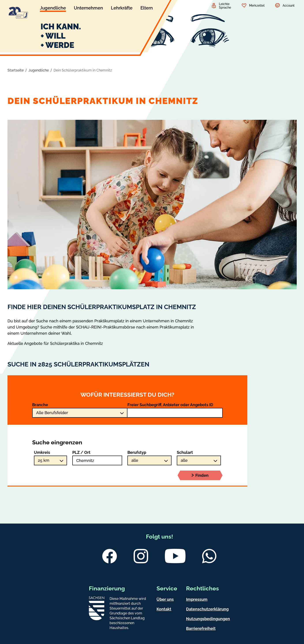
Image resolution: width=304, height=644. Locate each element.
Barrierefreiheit (201, 628)
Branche (40, 405)
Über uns (165, 599)
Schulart (185, 452)
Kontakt (164, 609)
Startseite (16, 70)
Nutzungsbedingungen (208, 619)
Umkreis (42, 452)
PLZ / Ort (81, 452)
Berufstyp (137, 452)
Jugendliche (39, 70)
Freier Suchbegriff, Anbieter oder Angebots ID (170, 405)
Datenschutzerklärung (207, 609)
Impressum (197, 599)
